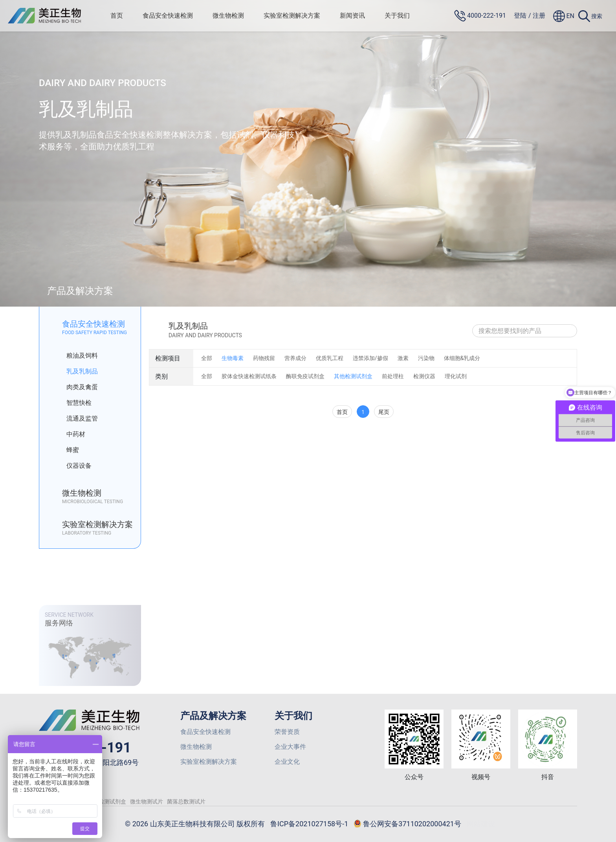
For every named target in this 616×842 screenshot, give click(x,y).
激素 (403, 358)
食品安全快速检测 (168, 16)
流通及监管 (76, 419)
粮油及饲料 (76, 356)
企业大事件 (290, 747)
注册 (539, 16)
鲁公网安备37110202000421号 (407, 824)
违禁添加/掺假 (370, 358)
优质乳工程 (330, 358)
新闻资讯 (352, 16)
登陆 (520, 16)
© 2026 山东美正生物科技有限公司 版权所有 (195, 824)
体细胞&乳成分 (462, 358)
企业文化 (287, 762)
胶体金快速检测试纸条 (249, 376)
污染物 (426, 358)
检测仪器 (424, 376)
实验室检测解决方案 (292, 16)
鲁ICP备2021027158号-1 (309, 824)
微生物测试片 (147, 802)
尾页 (384, 412)
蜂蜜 (67, 450)
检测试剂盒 (112, 802)
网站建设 (481, 824)
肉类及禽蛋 (76, 387)
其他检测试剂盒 (353, 376)
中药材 (70, 434)
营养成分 (295, 358)
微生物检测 (228, 16)
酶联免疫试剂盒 (305, 376)
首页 (117, 16)
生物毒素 (233, 358)
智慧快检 (73, 403)
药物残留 (264, 358)
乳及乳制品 (76, 371)
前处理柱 (393, 376)
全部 (207, 358)
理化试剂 (456, 376)
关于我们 (397, 16)
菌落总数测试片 (186, 802)
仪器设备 (73, 466)
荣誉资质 (287, 732)
